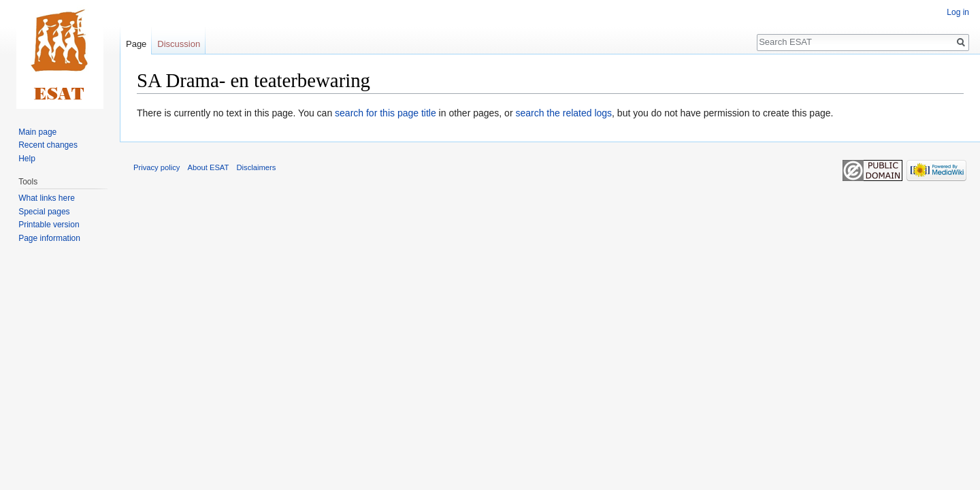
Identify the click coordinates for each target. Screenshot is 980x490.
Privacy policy (157, 167)
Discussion (179, 44)
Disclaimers (257, 167)
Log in (958, 12)
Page (136, 44)
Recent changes (48, 145)
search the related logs (563, 113)
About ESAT (209, 167)
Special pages (44, 212)
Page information (49, 238)
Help (27, 159)
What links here (47, 198)
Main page (37, 132)
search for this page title (386, 113)
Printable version (49, 225)
